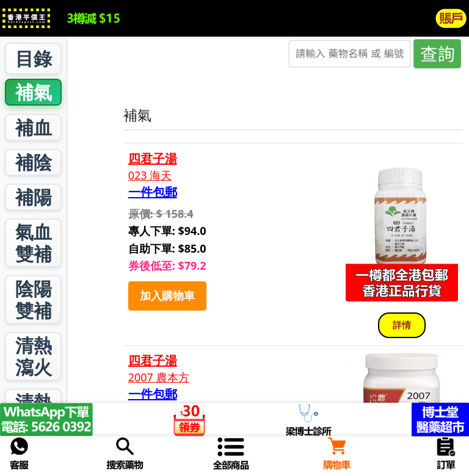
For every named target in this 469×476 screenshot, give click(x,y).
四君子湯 (153, 159)
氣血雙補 (34, 243)
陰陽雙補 (34, 299)
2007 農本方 (159, 377)
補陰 (34, 162)
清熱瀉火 (34, 356)
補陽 (34, 197)
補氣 (34, 92)
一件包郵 (153, 192)
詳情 (402, 325)
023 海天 (150, 175)
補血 (34, 127)
